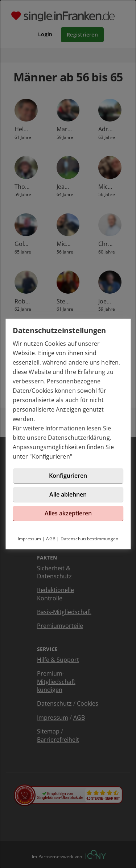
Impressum (30, 539)
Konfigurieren (51, 456)
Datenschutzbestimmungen (90, 539)
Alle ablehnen (68, 494)
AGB (51, 539)
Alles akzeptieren (68, 513)
